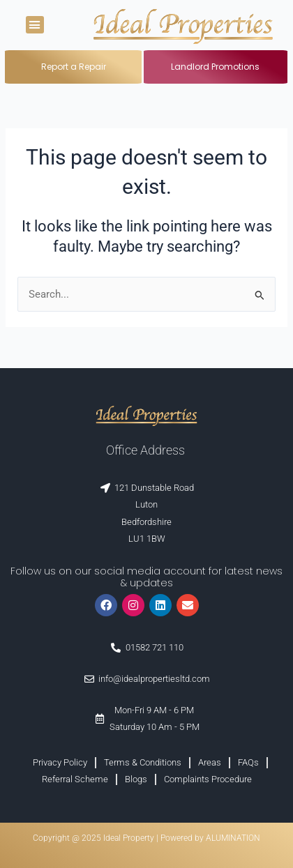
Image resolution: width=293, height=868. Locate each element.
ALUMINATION (233, 838)
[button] (35, 25)
